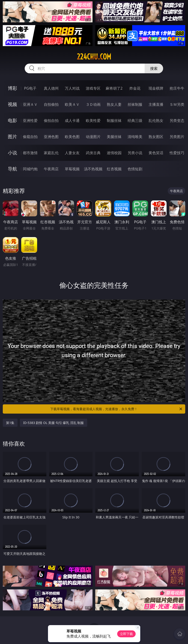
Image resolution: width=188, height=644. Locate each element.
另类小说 (135, 153)
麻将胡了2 (114, 88)
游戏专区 (93, 88)
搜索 (154, 68)
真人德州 (51, 88)
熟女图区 (156, 137)
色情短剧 (135, 169)
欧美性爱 (93, 121)
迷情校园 (114, 153)
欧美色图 (72, 137)
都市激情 (30, 153)
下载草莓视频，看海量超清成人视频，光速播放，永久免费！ (116, 409)
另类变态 (177, 121)
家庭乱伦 (51, 153)
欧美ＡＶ (72, 104)
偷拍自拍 (51, 121)
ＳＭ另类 (177, 104)
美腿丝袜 (114, 137)
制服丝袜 (114, 121)
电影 (12, 120)
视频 (12, 104)
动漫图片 (93, 137)
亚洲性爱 (30, 121)
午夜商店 (51, 169)
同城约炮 (30, 169)
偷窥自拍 (30, 137)
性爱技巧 (177, 153)
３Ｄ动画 (93, 104)
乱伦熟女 (156, 121)
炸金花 (135, 88)
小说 (12, 153)
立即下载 (126, 634)
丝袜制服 (135, 104)
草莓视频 (72, 169)
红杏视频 (114, 169)
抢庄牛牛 (177, 88)
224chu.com (94, 57)
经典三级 (135, 121)
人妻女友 (72, 153)
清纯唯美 (135, 137)
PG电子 (30, 88)
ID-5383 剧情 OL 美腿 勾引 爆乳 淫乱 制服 (53, 423)
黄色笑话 (156, 153)
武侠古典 (93, 153)
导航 (12, 169)
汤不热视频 (93, 169)
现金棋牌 (156, 88)
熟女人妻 (114, 104)
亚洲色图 (51, 137)
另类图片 (177, 137)
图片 (12, 137)
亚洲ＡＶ (30, 104)
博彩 (12, 88)
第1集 (10, 423)
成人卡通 (72, 121)
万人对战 (72, 88)
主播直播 (156, 104)
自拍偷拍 (51, 104)
